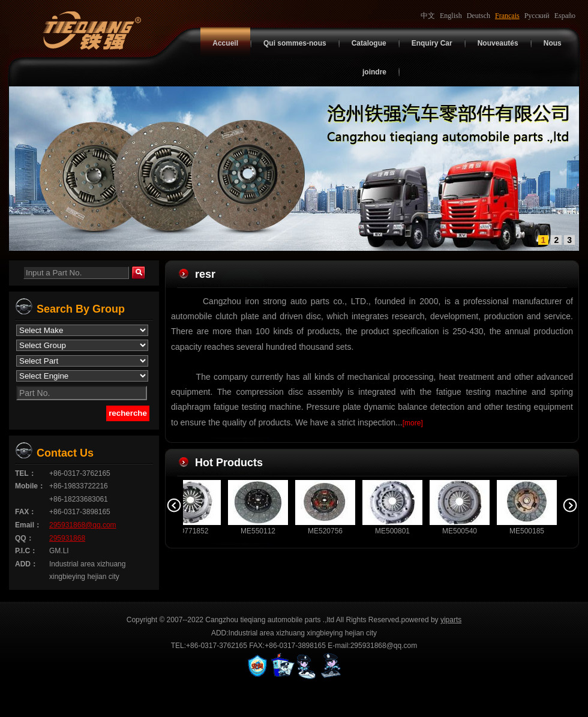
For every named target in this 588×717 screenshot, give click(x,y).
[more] (413, 423)
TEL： (25, 473)
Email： (28, 525)
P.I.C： (26, 551)
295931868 (67, 538)
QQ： (24, 538)
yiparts (451, 620)
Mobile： (30, 486)
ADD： (26, 564)
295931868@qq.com (83, 525)
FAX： (25, 512)
